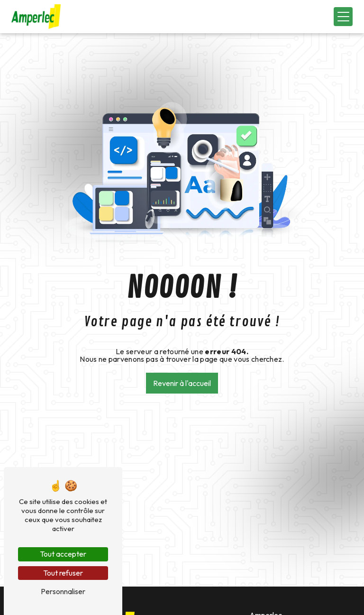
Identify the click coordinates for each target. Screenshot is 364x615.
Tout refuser (63, 573)
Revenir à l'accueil (182, 383)
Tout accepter (63, 554)
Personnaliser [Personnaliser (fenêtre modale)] (63, 591)
